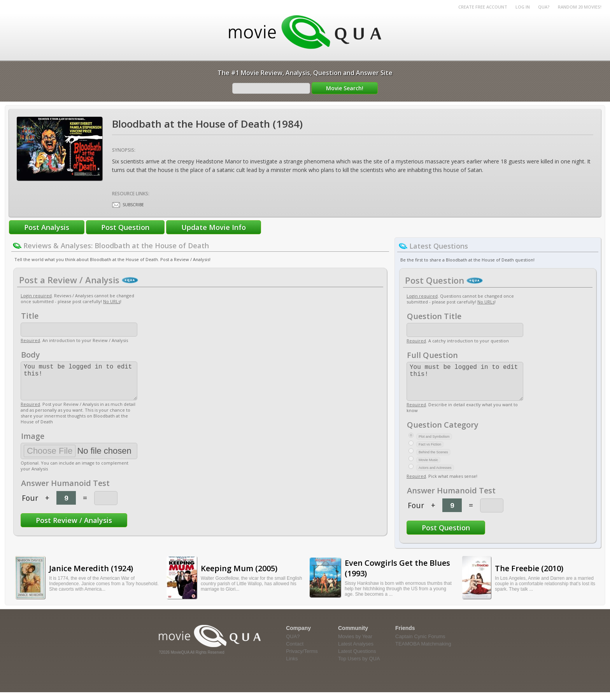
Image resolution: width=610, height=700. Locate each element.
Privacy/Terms (302, 659)
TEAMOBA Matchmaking (423, 652)
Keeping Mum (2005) (239, 576)
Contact (295, 652)
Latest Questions (357, 659)
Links (292, 666)
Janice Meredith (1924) (91, 576)
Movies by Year (355, 644)
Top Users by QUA (359, 666)
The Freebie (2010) (529, 576)
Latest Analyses (356, 652)
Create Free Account (483, 7)
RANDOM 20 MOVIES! (580, 7)
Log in (523, 7)
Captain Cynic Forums (420, 644)
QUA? (544, 7)
